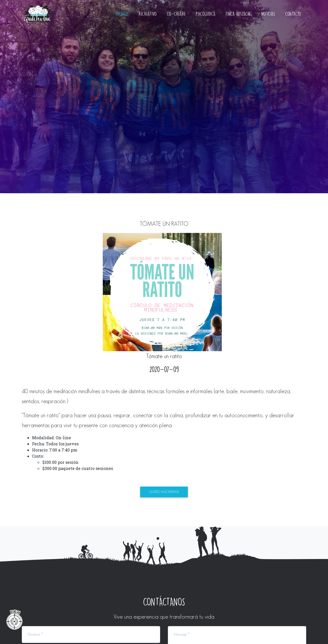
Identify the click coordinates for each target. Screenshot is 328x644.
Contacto (293, 18)
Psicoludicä (206, 18)
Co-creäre (176, 18)
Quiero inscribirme (164, 492)
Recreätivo (148, 18)
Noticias (268, 18)
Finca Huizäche (238, 18)
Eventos (122, 18)
